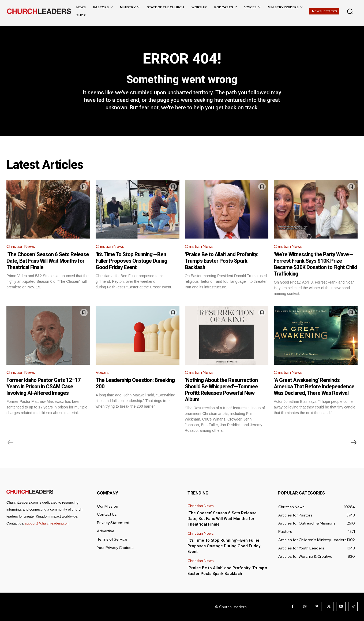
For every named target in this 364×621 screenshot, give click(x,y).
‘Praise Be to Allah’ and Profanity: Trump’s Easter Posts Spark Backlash (222, 261)
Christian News (21, 247)
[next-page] (353, 443)
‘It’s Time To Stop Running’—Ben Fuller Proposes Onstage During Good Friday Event (131, 261)
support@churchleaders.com (47, 524)
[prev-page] (11, 443)
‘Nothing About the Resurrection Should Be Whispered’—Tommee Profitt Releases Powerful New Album (221, 390)
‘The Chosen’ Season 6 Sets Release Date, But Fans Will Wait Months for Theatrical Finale (48, 261)
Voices (102, 372)
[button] (350, 11)
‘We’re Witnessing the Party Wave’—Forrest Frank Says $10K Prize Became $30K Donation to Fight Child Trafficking (315, 264)
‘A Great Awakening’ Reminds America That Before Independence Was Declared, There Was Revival (314, 387)
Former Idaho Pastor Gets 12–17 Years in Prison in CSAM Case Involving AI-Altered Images (44, 387)
